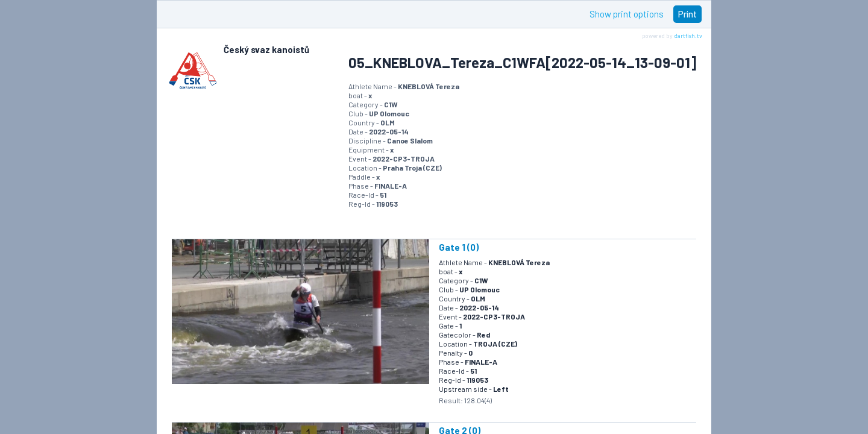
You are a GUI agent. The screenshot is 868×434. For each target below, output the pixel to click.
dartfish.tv (688, 36)
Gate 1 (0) (459, 247)
